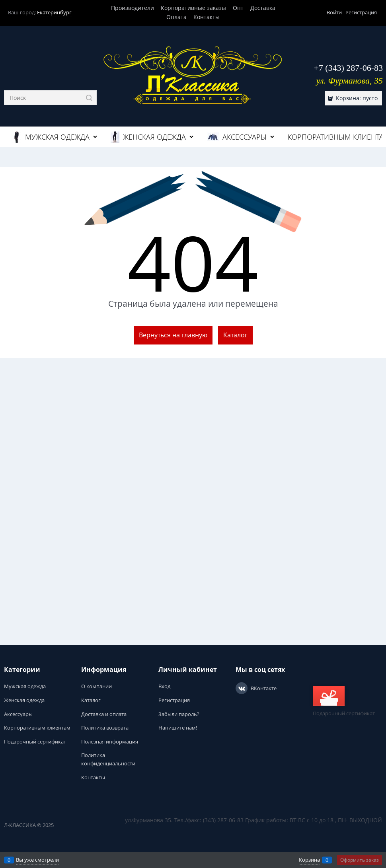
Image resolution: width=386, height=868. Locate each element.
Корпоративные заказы (193, 8)
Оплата (176, 17)
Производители (133, 8)
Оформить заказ (360, 860)
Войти (334, 12)
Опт (238, 8)
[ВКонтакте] (242, 688)
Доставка (263, 8)
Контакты (207, 17)
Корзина (309, 860)
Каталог (235, 335)
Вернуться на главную (173, 335)
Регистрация (361, 12)
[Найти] (89, 98)
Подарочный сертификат (344, 701)
